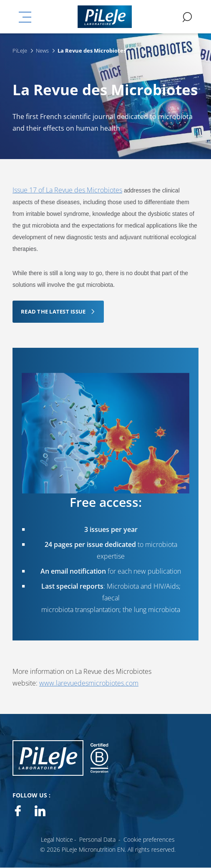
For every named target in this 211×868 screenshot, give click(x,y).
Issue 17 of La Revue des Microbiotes (67, 190)
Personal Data (97, 839)
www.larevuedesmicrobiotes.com (89, 683)
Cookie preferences (149, 839)
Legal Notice (57, 839)
